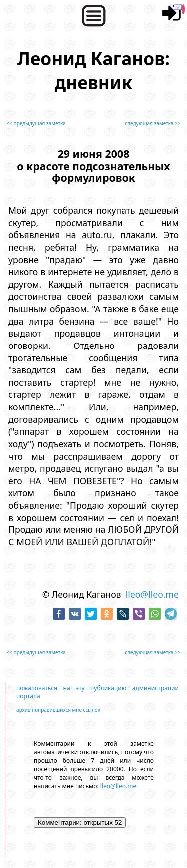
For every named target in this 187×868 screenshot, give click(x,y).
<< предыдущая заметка (36, 123)
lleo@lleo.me (152, 594)
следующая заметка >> (152, 123)
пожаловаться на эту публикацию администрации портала (97, 692)
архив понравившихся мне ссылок (58, 710)
